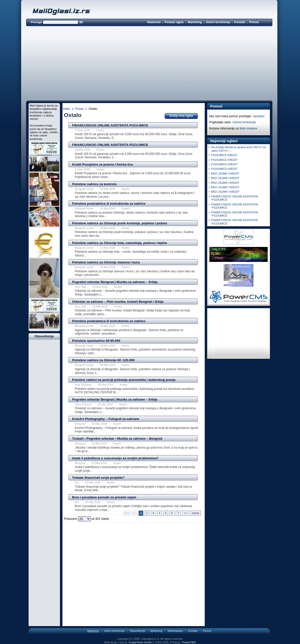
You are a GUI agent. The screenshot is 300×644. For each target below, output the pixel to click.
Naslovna (154, 22)
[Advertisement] (149, 64)
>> (185, 513)
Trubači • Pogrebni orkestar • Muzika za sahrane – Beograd (117, 439)
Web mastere (248, 128)
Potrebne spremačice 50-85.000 (96, 341)
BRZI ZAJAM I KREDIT (225, 174)
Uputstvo (259, 116)
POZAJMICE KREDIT (224, 155)
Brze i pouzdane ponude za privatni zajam (104, 497)
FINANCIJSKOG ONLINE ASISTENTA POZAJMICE (110, 125)
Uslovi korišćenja (218, 22)
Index (67, 109)
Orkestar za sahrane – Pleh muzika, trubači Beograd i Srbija (118, 302)
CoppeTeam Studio (140, 642)
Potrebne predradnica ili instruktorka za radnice (109, 204)
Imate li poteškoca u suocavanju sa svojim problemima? (115, 458)
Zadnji (195, 513)
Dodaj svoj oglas (181, 116)
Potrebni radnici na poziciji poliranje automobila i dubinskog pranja (124, 380)
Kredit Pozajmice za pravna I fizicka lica (102, 164)
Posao (79, 109)
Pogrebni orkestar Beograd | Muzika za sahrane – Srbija (115, 282)
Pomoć (254, 22)
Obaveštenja (137, 631)
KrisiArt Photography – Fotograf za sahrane (106, 419)
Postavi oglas (174, 22)
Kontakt (240, 22)
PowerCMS (189, 642)
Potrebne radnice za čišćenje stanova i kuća (106, 262)
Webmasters (175, 631)
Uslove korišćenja (244, 122)
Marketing (195, 22)
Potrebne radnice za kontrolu (94, 184)
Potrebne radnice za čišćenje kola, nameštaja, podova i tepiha (120, 243)
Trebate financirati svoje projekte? (98, 478)
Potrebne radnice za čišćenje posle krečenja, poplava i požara (120, 223)
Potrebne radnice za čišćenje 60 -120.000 (103, 360)
